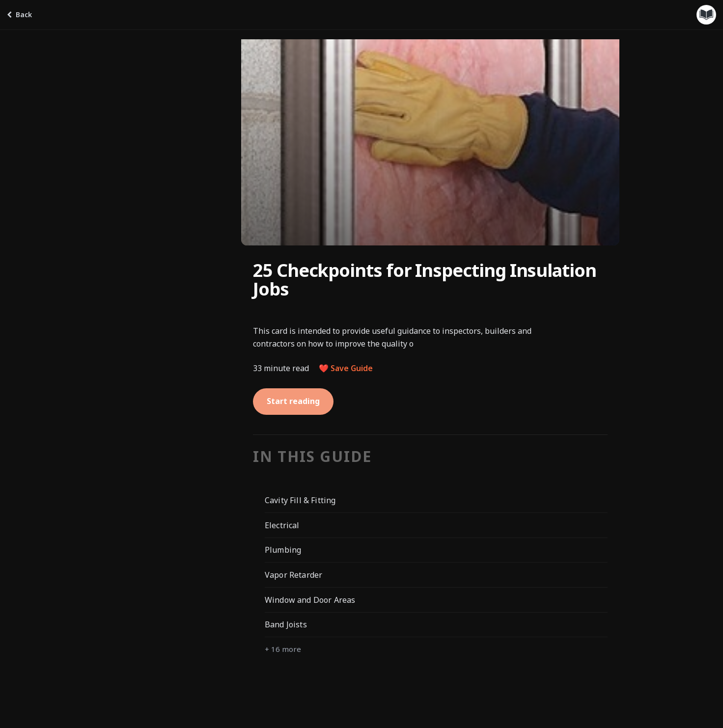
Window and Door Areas (310, 600)
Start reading (293, 401)
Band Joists (286, 624)
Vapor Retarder (293, 575)
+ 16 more (283, 649)
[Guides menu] (706, 15)
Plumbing (283, 550)
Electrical (282, 525)
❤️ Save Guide (346, 368)
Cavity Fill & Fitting (300, 500)
